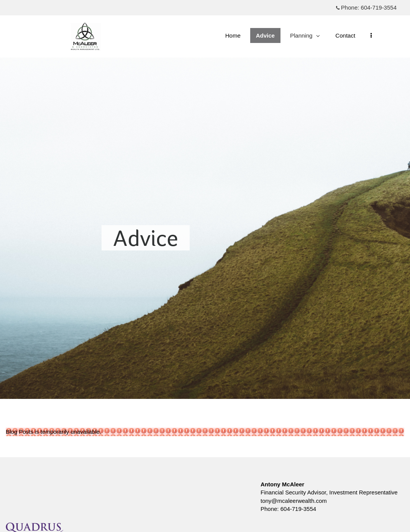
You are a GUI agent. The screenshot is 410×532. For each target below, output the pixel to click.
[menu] (371, 35)
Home (233, 35)
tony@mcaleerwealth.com (294, 501)
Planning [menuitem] (305, 37)
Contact (345, 35)
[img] (205, 199)
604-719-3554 (298, 509)
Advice (265, 35)
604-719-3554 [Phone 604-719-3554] (379, 7)
